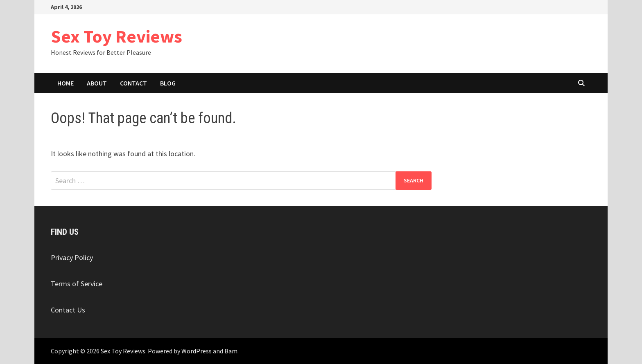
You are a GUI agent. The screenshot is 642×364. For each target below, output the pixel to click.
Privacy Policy (72, 257)
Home (66, 83)
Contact (133, 83)
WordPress (197, 351)
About (97, 83)
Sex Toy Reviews (116, 36)
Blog (168, 83)
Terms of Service (77, 284)
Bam (231, 351)
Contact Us (68, 310)
